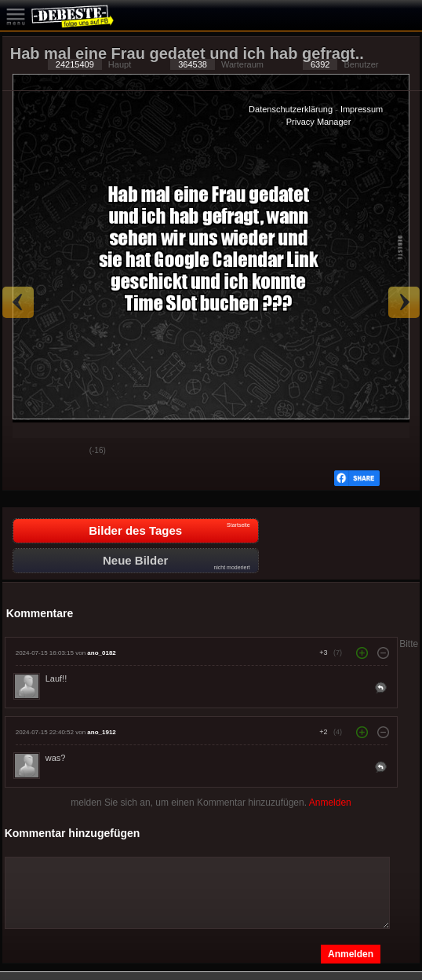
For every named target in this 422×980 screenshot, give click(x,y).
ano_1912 (101, 732)
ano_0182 (101, 653)
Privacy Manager (319, 122)
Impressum (362, 109)
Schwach (66, 452)
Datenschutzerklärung (291, 109)
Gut (27, 452)
